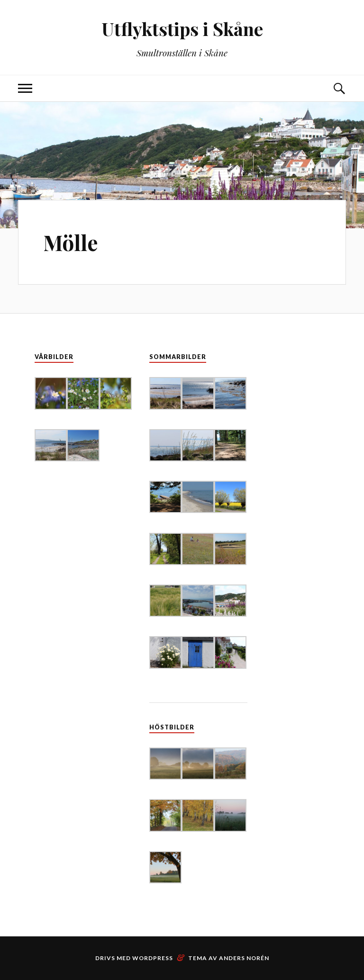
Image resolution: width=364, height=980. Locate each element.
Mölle (71, 242)
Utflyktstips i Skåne (182, 29)
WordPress (153, 958)
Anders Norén (244, 958)
